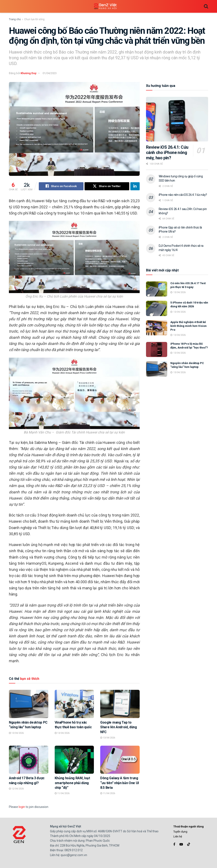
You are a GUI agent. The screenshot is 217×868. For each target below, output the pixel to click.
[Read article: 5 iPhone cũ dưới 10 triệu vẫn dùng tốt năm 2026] (157, 308)
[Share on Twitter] (107, 186)
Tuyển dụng (180, 832)
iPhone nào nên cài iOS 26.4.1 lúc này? (183, 195)
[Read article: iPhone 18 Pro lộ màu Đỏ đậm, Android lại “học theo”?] (157, 350)
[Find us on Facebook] (174, 845)
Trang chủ (15, 19)
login (22, 807)
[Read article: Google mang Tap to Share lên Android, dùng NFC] (120, 704)
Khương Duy (29, 73)
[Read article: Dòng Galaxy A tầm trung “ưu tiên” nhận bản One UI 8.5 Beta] (120, 760)
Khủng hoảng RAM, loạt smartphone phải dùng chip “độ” (72, 783)
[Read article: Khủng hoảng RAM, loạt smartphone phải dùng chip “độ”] (74, 760)
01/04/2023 (50, 73)
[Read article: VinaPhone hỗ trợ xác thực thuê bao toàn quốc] (74, 704)
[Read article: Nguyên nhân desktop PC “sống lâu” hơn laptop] (29, 704)
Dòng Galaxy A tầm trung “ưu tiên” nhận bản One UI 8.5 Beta (120, 783)
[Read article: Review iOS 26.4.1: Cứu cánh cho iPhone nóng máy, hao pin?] (177, 119)
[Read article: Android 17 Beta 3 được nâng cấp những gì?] (29, 760)
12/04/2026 (16, 789)
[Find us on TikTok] (189, 845)
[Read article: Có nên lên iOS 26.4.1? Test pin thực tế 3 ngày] (157, 289)
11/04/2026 (62, 794)
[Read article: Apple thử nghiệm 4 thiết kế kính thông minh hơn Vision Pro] (157, 328)
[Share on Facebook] (61, 186)
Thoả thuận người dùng (188, 826)
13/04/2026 (16, 733)
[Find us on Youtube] (181, 845)
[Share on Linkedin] (135, 186)
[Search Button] (206, 6)
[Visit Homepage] (105, 6)
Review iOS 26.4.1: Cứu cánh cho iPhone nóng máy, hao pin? (167, 152)
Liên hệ (178, 836)
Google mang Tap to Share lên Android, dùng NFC (119, 727)
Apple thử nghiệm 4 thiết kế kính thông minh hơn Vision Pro (188, 326)
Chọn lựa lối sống (34, 19)
